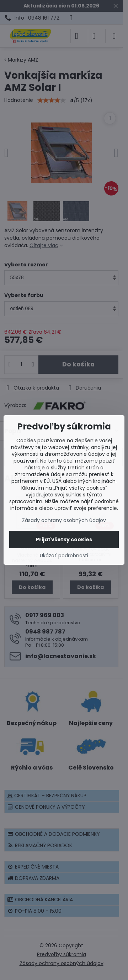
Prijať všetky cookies (64, 539)
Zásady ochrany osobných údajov (64, 520)
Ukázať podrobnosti (64, 556)
